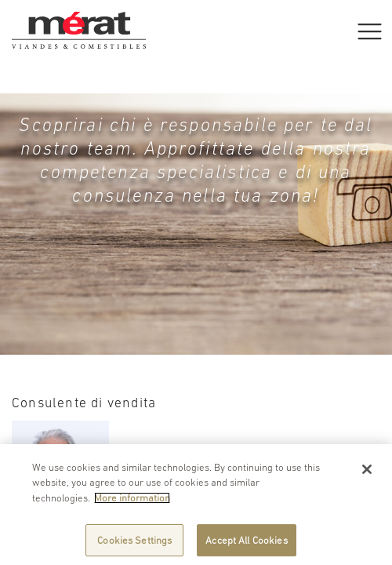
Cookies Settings (134, 544)
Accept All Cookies (246, 544)
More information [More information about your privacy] (132, 502)
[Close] (367, 473)
